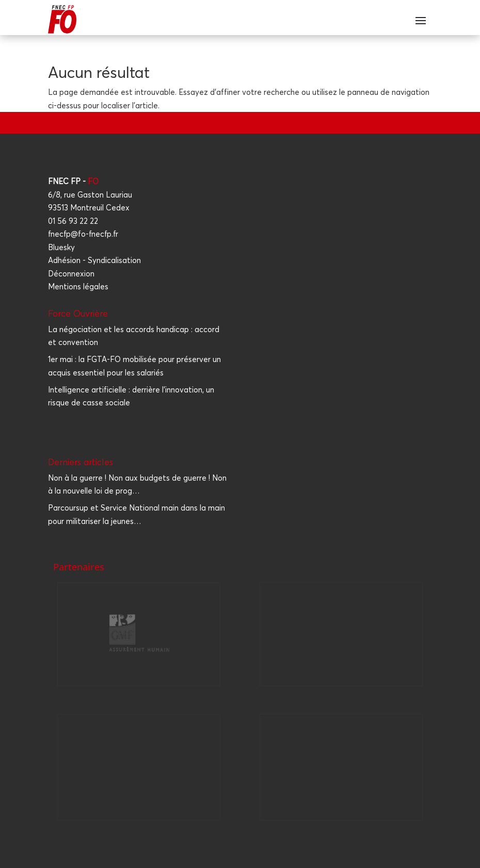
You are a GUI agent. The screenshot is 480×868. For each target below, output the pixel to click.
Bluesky (61, 247)
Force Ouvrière (78, 313)
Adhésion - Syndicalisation (94, 260)
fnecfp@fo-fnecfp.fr (83, 234)
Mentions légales (78, 286)
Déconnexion (71, 274)
